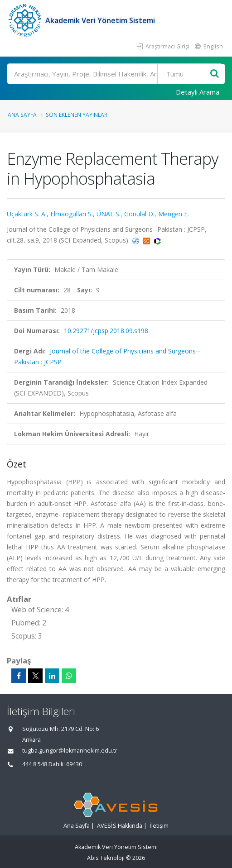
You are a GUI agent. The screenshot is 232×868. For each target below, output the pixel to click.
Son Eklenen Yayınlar (77, 114)
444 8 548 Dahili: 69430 (52, 764)
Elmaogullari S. (72, 214)
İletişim (159, 826)
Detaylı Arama (198, 92)
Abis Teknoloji (106, 858)
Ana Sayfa (22, 114)
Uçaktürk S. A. (27, 214)
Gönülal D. (139, 214)
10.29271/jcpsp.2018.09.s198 (106, 331)
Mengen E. (174, 214)
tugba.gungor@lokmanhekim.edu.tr (70, 751)
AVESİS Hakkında (120, 826)
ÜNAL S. (109, 214)
